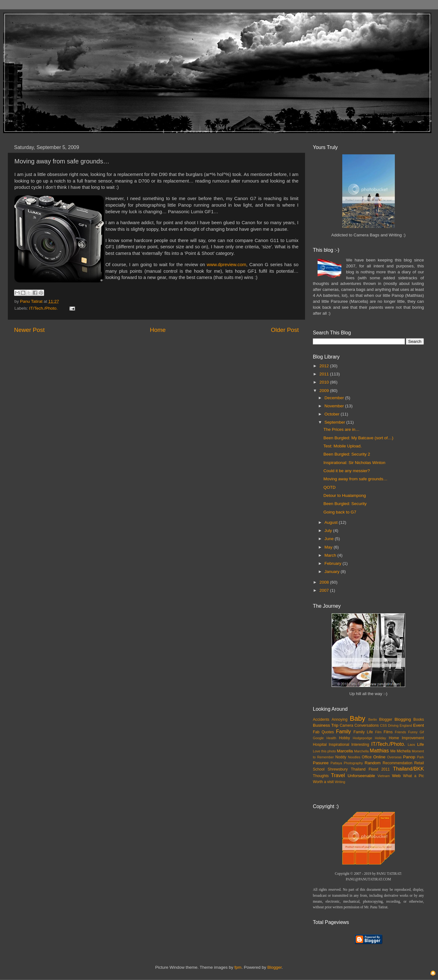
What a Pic (413, 776)
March (331, 555)
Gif (422, 732)
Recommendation (397, 763)
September (335, 422)
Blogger (386, 720)
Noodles (354, 757)
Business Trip (326, 725)
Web (396, 776)
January (333, 572)
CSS (383, 725)
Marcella (345, 751)
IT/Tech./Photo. (43, 308)
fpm (238, 967)
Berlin (373, 720)
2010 (325, 382)
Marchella (362, 751)
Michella (404, 751)
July (329, 531)
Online (379, 757)
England (406, 725)
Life (420, 744)
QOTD (330, 487)
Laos (411, 745)
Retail (419, 763)
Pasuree (321, 763)
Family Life (363, 732)
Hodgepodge (363, 738)
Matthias (379, 750)
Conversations (367, 725)
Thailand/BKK (408, 769)
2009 (325, 391)
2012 (325, 366)
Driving (393, 725)
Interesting (360, 745)
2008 (325, 582)
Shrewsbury (338, 769)
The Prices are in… (342, 429)
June (330, 539)
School (319, 769)
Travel (338, 775)
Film (378, 732)
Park (420, 757)
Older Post (285, 330)
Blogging (403, 719)
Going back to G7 (340, 512)
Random (373, 763)
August (332, 522)
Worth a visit (323, 782)
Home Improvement (406, 738)
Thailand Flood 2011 (370, 769)
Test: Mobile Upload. (343, 446)
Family (344, 731)
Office (367, 757)
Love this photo (324, 751)
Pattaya (336, 763)
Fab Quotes (323, 732)
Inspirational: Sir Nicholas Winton (354, 463)
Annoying (340, 720)
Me (393, 751)
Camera (346, 725)
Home (158, 330)
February (334, 563)
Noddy (341, 757)
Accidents (321, 720)
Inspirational (339, 745)
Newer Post (29, 330)
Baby (357, 718)
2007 (325, 590)
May (329, 547)
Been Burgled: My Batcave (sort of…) (359, 438)
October (333, 414)
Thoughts (321, 776)
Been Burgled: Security (345, 504)
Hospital (320, 745)
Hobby (344, 738)
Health (331, 738)
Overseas (394, 757)
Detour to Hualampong (345, 495)
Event (418, 725)
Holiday (380, 738)
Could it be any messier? (347, 471)
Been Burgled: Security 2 (347, 454)
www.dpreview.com (227, 265)
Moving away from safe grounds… (356, 479)
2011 (325, 374)
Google (318, 738)
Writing (340, 782)
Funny (413, 732)
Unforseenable (361, 776)
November (335, 406)
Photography (353, 763)
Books (419, 720)
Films (388, 732)
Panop (409, 757)
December (335, 398)
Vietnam (384, 776)
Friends (400, 732)
